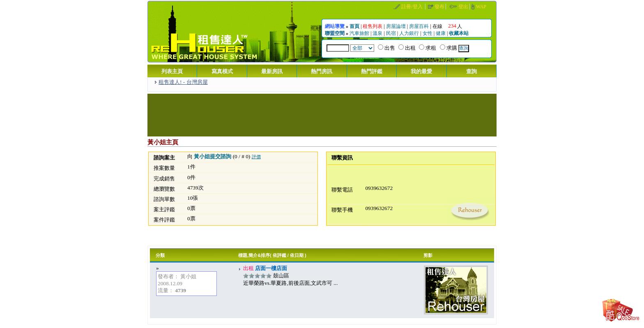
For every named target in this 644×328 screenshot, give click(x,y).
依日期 (297, 255)
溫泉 (377, 33)
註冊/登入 (412, 7)
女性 (428, 33)
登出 (463, 7)
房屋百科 (419, 26)
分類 (160, 255)
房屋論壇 (396, 26)
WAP (481, 7)
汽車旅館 (359, 33)
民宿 (391, 33)
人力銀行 (409, 33)
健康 (441, 33)
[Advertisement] (322, 114)
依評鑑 (279, 255)
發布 (439, 7)
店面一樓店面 (270, 268)
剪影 (428, 255)
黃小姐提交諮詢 (213, 156)
